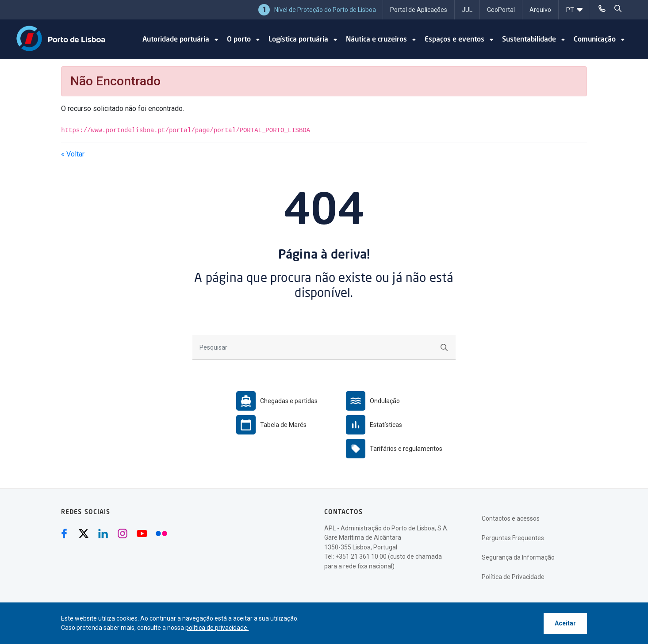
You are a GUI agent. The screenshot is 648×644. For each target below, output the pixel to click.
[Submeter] (444, 347)
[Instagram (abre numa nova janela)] (123, 533)
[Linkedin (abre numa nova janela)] (103, 533)
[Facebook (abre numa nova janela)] (64, 533)
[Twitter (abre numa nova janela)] (84, 533)
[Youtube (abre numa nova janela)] (142, 533)
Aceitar (565, 623)
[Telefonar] (602, 9)
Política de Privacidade (513, 577)
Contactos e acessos (511, 518)
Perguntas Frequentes (513, 538)
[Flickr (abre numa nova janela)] (161, 533)
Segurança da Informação (518, 557)
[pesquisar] (618, 9)
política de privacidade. (217, 628)
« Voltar (73, 154)
